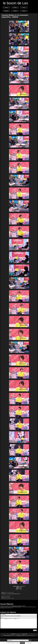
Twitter (24, 11)
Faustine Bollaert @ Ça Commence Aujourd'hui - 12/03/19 (15, 16)
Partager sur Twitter (6, 597)
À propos (6, 11)
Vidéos (7, 594)
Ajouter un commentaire (6, 596)
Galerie (15, 7)
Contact (15, 11)
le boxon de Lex (16, 3)
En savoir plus (29, 643)
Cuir (6, 593)
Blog (24, 7)
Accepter (22, 643)
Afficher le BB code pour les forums (8, 598)
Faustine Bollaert (11, 593)
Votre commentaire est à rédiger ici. (19, 624)
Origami (33, 637)
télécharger (20, 589)
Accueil (6, 7)
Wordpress (14, 637)
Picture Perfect (28, 637)
